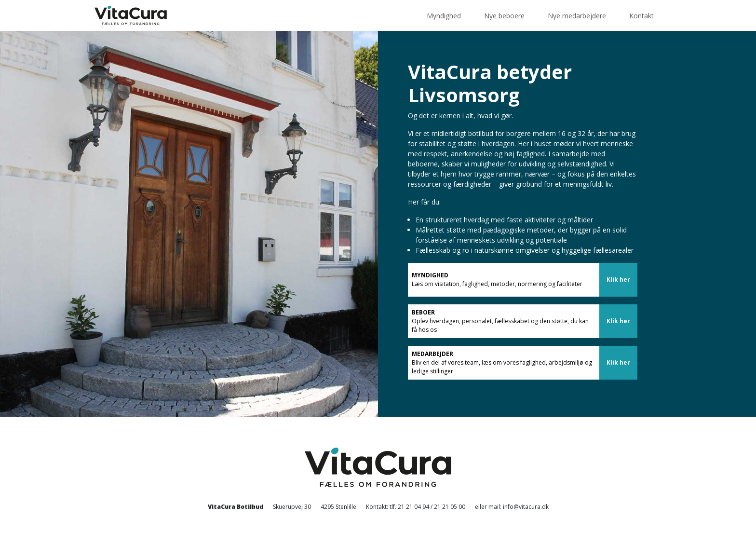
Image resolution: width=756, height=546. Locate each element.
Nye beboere (504, 16)
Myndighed (444, 16)
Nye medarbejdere (577, 16)
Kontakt (641, 16)
